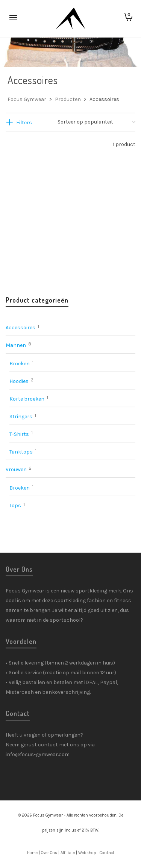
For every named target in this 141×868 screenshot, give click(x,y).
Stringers (21, 417)
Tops (15, 506)
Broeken (20, 364)
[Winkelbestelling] (96, 122)
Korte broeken (27, 399)
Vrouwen (16, 469)
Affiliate (68, 853)
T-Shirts (19, 434)
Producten (68, 99)
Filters (24, 123)
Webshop (87, 853)
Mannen (16, 345)
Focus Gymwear (27, 99)
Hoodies (19, 381)
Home (32, 853)
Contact (107, 853)
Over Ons (49, 853)
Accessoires (20, 328)
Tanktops (21, 452)
